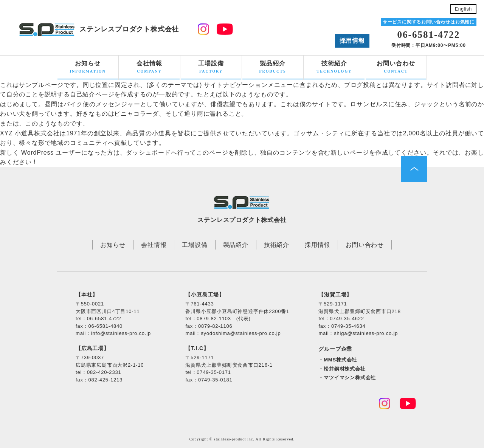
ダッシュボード (148, 153)
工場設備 (211, 68)
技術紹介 (334, 68)
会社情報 (149, 68)
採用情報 (352, 41)
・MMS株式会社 (338, 360)
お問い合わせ (396, 68)
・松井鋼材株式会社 (342, 369)
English (463, 9)
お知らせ (88, 68)
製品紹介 (273, 68)
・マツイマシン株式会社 (347, 377)
